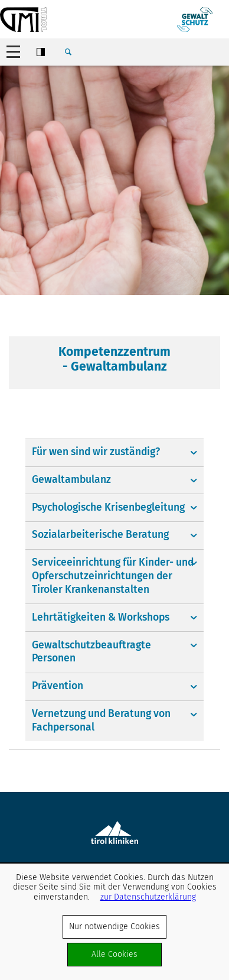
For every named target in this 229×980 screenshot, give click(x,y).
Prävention (58, 686)
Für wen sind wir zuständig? (96, 452)
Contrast (41, 52)
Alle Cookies (114, 954)
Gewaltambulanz (71, 480)
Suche (68, 52)
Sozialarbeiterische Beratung (100, 535)
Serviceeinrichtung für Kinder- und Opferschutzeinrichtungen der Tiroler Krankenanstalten (113, 576)
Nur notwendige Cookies (114, 927)
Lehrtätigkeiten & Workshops (101, 617)
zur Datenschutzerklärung (148, 897)
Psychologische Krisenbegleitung (108, 507)
